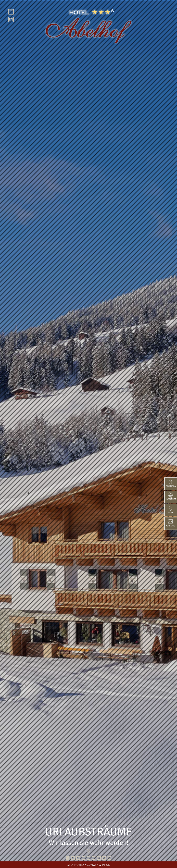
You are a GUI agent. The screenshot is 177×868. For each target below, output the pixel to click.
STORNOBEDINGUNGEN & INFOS (89, 865)
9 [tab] (109, 858)
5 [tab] (88, 858)
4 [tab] (83, 858)
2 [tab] (73, 858)
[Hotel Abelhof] (88, 26)
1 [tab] (68, 858)
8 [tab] (104, 858)
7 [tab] (99, 858)
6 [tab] (94, 858)
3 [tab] (78, 858)
